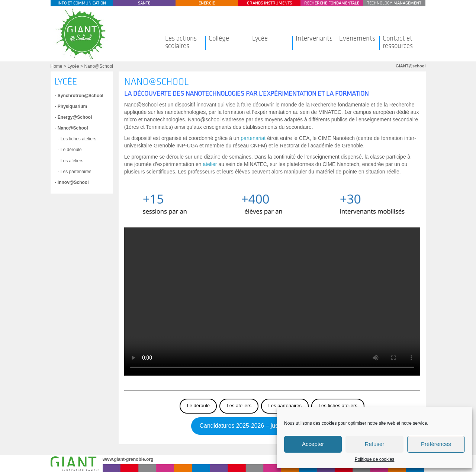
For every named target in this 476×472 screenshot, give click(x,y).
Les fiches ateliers (338, 406)
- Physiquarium (71, 106)
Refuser (375, 444)
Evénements (357, 38)
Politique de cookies (375, 459)
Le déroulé (198, 406)
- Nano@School (72, 128)
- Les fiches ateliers (77, 139)
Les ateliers (239, 406)
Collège (219, 38)
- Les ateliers (71, 161)
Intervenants (314, 38)
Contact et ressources (398, 42)
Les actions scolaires (181, 42)
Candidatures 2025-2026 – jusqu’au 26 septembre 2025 (272, 426)
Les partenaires (285, 406)
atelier (210, 164)
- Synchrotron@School (79, 96)
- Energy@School (74, 117)
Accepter (313, 444)
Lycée (260, 38)
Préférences (436, 444)
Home (57, 66)
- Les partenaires (75, 172)
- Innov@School (72, 182)
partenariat (253, 138)
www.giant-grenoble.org (128, 459)
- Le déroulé (70, 150)
